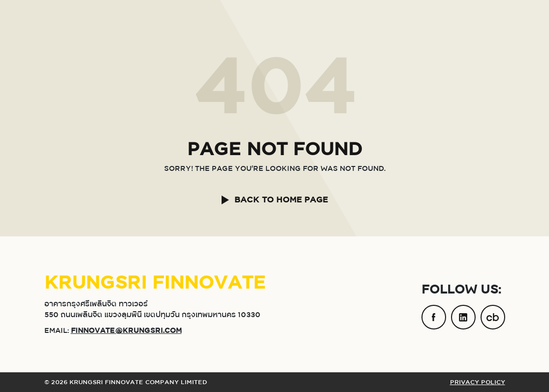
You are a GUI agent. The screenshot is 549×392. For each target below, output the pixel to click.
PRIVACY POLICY (478, 382)
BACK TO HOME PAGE (281, 200)
